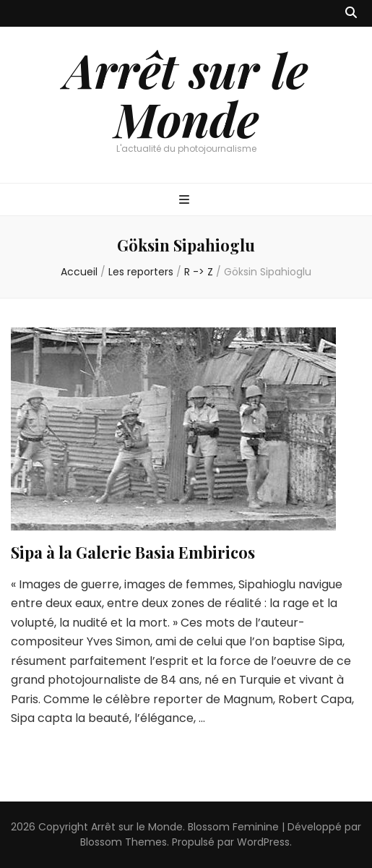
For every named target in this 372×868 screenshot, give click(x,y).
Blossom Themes (124, 842)
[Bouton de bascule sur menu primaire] (186, 201)
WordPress (263, 842)
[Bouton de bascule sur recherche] (351, 13)
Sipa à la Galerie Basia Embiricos (133, 552)
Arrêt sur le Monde (186, 94)
